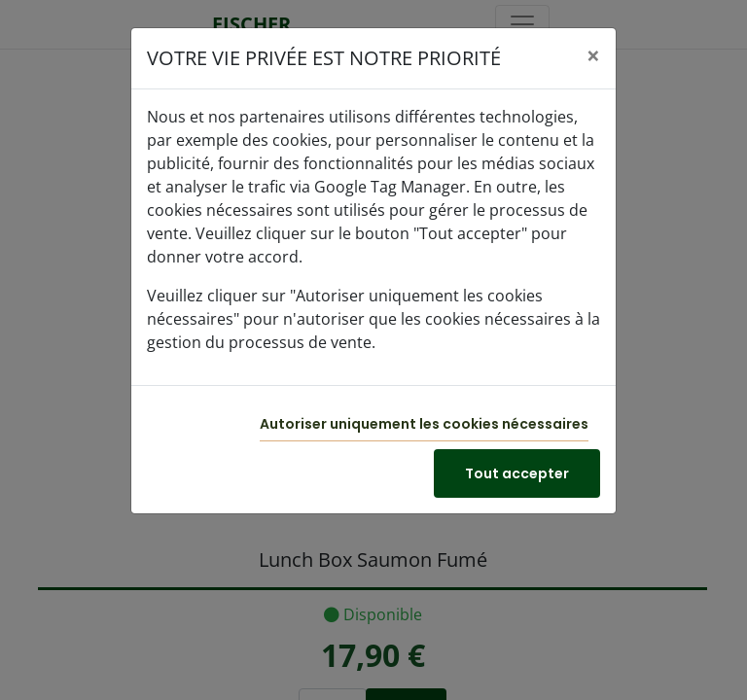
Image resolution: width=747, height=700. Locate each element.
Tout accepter (517, 473)
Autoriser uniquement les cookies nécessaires (424, 424)
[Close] (593, 55)
